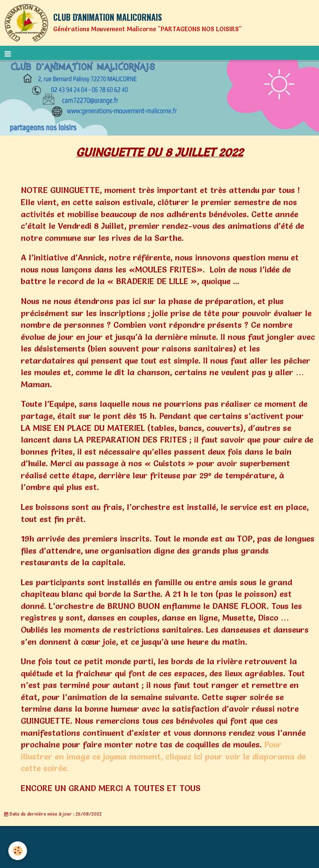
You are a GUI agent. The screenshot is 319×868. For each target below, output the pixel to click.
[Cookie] (18, 851)
